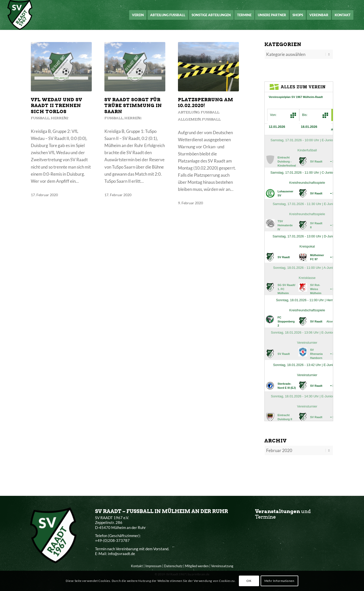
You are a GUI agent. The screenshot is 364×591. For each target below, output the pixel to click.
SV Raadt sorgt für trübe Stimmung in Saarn (133, 106)
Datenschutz (173, 565)
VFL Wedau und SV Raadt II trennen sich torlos (56, 106)
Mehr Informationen (279, 581)
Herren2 (60, 118)
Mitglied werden (197, 565)
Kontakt (137, 565)
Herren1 (133, 118)
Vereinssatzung (222, 565)
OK (249, 581)
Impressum (153, 565)
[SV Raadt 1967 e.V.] (20, 15)
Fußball (40, 118)
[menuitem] (138, 15)
